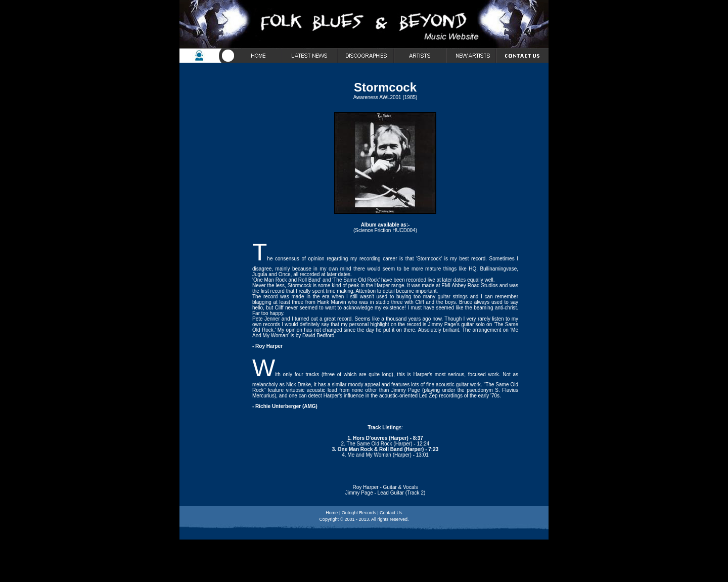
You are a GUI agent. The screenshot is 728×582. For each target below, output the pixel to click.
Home (332, 513)
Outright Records (360, 513)
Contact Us (391, 513)
